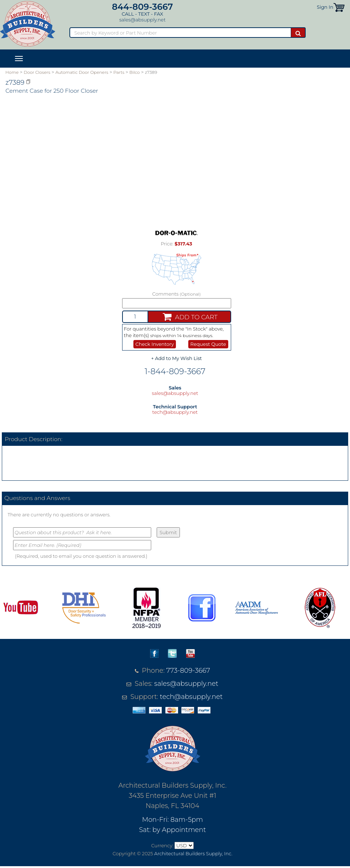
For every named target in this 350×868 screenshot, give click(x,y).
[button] (339, 7)
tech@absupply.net (175, 412)
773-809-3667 (188, 671)
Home (12, 72)
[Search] (180, 33)
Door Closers (37, 72)
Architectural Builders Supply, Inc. (193, 853)
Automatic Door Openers (82, 72)
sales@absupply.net (142, 20)
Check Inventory (155, 344)
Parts (119, 72)
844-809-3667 (142, 7)
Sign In (325, 7)
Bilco (135, 72)
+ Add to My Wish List (177, 358)
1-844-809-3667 (175, 371)
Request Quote (208, 344)
